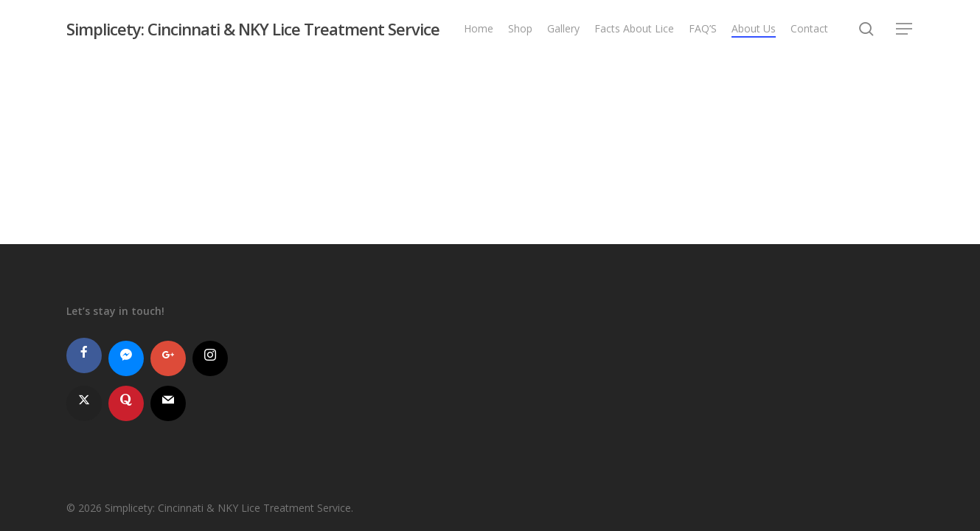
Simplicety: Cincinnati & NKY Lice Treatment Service (253, 29)
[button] (905, 29)
